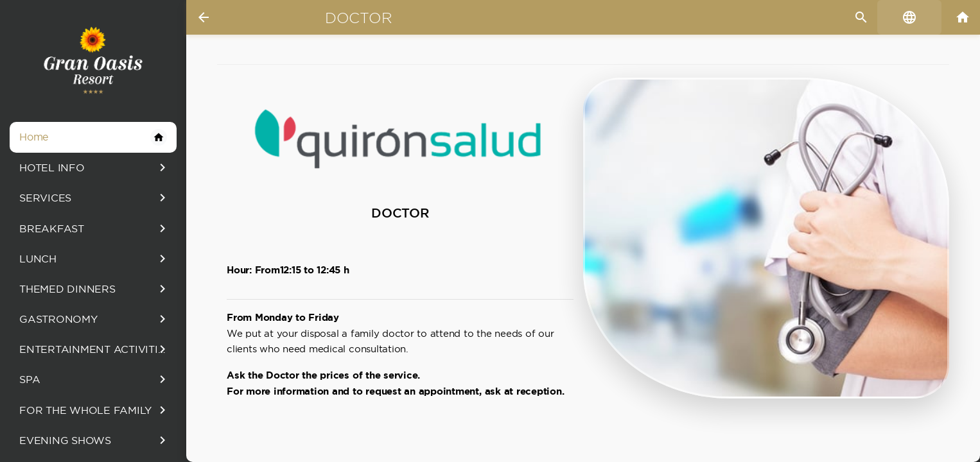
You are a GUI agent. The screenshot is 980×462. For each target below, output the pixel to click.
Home (93, 137)
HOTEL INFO (95, 167)
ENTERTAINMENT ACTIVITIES (95, 349)
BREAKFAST (95, 228)
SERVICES (95, 198)
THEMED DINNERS (95, 289)
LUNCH (95, 259)
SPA (95, 379)
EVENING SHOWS (95, 440)
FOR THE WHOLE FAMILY (95, 410)
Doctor (359, 18)
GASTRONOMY (95, 319)
